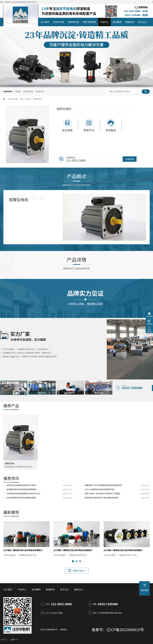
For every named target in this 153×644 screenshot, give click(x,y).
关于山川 (142, 22)
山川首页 (45, 22)
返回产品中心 (79, 571)
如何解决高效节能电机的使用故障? (22, 489)
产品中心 (104, 22)
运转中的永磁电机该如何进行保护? (22, 485)
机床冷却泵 (59, 22)
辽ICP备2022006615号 (125, 629)
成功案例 (117, 22)
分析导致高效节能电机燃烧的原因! (21, 498)
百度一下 (14, 640)
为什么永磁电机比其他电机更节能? (100, 489)
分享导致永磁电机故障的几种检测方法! (23, 493)
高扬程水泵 (74, 22)
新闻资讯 (130, 22)
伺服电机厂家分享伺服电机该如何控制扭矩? (103, 485)
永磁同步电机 (28, 91)
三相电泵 (17, 91)
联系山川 (79, 589)
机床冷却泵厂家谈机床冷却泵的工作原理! (102, 493)
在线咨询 (130, 159)
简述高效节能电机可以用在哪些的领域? (101, 498)
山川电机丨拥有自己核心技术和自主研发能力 (23, 550)
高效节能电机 (89, 22)
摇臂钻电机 (38, 99)
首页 (22, 99)
